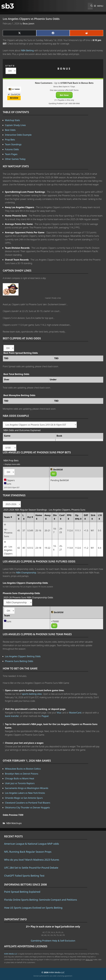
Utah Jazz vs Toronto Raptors (20, 783)
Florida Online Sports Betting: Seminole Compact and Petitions (41, 900)
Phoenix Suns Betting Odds (19, 661)
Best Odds (10, 130)
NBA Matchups (14, 823)
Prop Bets (10, 140)
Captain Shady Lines (15, 125)
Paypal (45, 716)
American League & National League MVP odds (32, 844)
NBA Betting (27, 50)
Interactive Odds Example (18, 135)
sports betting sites (32, 694)
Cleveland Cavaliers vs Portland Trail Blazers (28, 803)
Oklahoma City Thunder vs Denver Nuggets (27, 808)
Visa (59, 713)
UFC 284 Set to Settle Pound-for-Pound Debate (31, 868)
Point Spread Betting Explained (22, 892)
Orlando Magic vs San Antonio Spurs (24, 798)
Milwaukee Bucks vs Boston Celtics (23, 769)
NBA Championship (26, 573)
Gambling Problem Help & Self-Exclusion (53, 941)
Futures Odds (12, 149)
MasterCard (75, 713)
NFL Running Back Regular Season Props (28, 852)
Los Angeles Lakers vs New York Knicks (25, 793)
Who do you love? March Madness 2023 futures (32, 860)
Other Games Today (15, 159)
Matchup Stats (12, 120)
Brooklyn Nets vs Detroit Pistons (22, 774)
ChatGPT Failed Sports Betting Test (24, 876)
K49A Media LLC (11, 954)
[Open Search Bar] (90, 6)
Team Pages (11, 154)
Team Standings (13, 144)
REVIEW (14, 98)
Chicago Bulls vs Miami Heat (20, 778)
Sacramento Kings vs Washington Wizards (27, 788)
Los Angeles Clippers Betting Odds (23, 656)
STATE (10, 66)
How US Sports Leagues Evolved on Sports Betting (33, 908)
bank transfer (12, 716)
